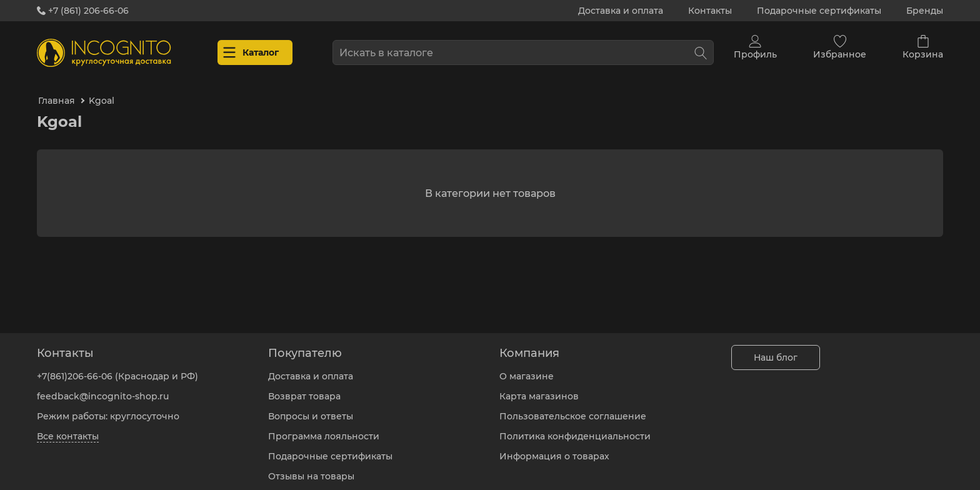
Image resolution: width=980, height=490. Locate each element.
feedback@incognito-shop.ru (103, 387)
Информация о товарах (554, 447)
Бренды (925, 11)
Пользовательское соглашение (573, 407)
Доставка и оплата (621, 11)
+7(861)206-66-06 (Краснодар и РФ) (117, 367)
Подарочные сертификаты (819, 11)
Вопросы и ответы (311, 407)
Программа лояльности (324, 427)
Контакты (710, 11)
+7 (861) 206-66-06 (83, 11)
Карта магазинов (539, 387)
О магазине (527, 367)
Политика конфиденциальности (575, 427)
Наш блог (776, 348)
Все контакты (68, 427)
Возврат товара (304, 387)
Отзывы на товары (311, 467)
